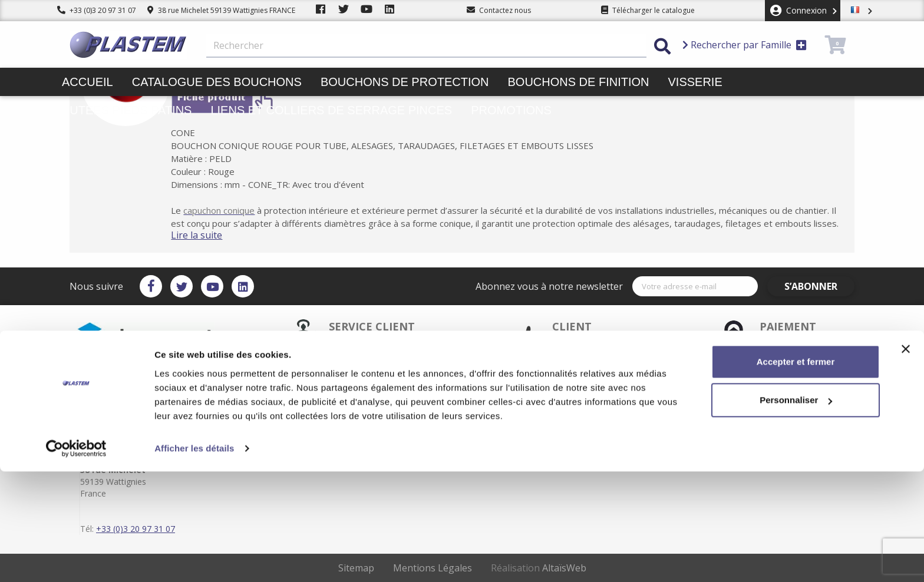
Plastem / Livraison (513, 389)
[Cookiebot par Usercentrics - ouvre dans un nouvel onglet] (76, 559)
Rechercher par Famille (745, 45)
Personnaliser (796, 510)
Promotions (511, 110)
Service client (379, 389)
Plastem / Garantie (389, 408)
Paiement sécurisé (388, 398)
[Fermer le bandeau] (906, 459)
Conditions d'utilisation (520, 408)
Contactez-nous (508, 426)
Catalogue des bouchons (217, 82)
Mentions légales (510, 398)
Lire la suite (214, 235)
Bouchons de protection (405, 82)
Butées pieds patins (127, 110)
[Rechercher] (426, 46)
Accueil (88, 82)
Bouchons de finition (578, 82)
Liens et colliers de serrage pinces (331, 110)
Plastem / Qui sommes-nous (405, 426)
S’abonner (820, 286)
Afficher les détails (194, 559)
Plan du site (501, 417)
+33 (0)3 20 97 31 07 (97, 10)
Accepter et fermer (796, 472)
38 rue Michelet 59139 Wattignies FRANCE (221, 10)
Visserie (695, 82)
